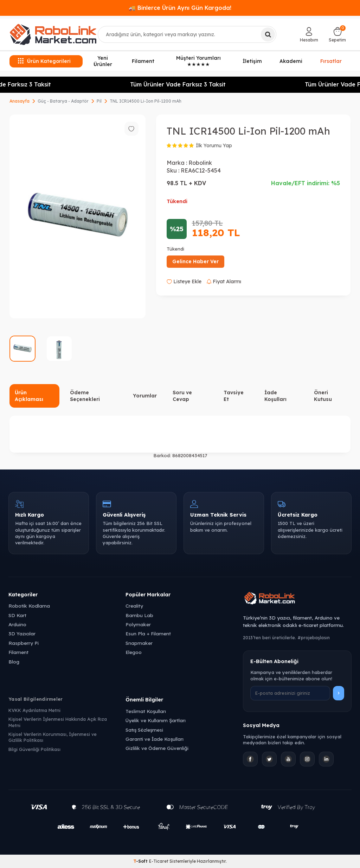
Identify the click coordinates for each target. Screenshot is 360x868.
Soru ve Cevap (182, 396)
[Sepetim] (337, 34)
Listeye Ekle (184, 281)
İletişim (252, 61)
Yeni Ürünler (103, 61)
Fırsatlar (331, 61)
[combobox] (187, 34)
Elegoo (134, 652)
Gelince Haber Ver (195, 261)
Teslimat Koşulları (146, 711)
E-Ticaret (159, 861)
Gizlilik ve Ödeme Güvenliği (157, 748)
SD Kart (17, 615)
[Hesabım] (309, 34)
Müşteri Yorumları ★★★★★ (198, 61)
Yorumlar (145, 396)
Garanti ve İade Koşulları (155, 739)
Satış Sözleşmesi (144, 730)
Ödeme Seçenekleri (85, 396)
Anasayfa (20, 101)
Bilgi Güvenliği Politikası (34, 749)
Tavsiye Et (234, 396)
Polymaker (138, 624)
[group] (78, 217)
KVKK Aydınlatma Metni (34, 710)
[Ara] (268, 34)
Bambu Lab (139, 615)
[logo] (53, 34)
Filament (143, 61)
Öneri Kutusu (323, 396)
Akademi (291, 61)
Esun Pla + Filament (148, 633)
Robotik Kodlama (29, 606)
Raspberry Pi (24, 643)
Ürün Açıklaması (29, 396)
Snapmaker (139, 643)
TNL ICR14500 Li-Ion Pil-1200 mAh (146, 101)
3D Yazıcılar (22, 633)
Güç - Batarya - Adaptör (63, 101)
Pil (99, 101)
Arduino (17, 624)
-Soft (141, 861)
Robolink (200, 163)
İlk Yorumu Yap (214, 145)
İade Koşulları (275, 396)
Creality (134, 606)
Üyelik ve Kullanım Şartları (156, 720)
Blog (14, 662)
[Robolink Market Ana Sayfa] (297, 599)
